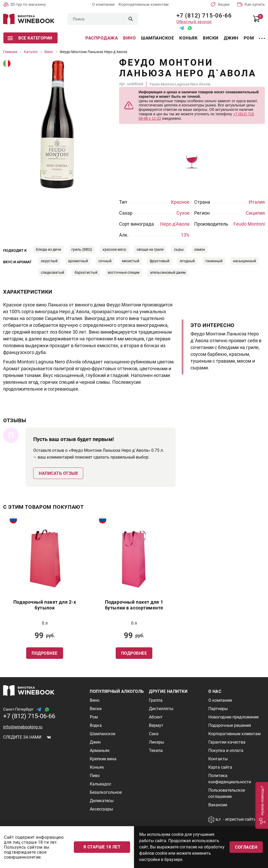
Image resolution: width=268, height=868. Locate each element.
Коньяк (188, 38)
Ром (249, 38)
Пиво (95, 776)
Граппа (156, 700)
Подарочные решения (230, 725)
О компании (103, 4)
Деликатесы (102, 801)
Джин (231, 38)
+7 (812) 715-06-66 (202, 16)
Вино (129, 38)
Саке (154, 734)
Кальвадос (100, 784)
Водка (96, 725)
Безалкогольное (106, 792)
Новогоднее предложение (233, 717)
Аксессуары (101, 809)
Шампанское (158, 38)
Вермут (156, 725)
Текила (156, 750)
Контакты (218, 759)
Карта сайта (220, 767)
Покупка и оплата (226, 750)
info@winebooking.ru (23, 727)
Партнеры (218, 709)
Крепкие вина (103, 759)
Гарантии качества (227, 742)
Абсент (156, 717)
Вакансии (218, 805)
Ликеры (157, 742)
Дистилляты (161, 709)
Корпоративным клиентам (144, 4)
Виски (211, 38)
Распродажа (102, 38)
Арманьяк (100, 750)
